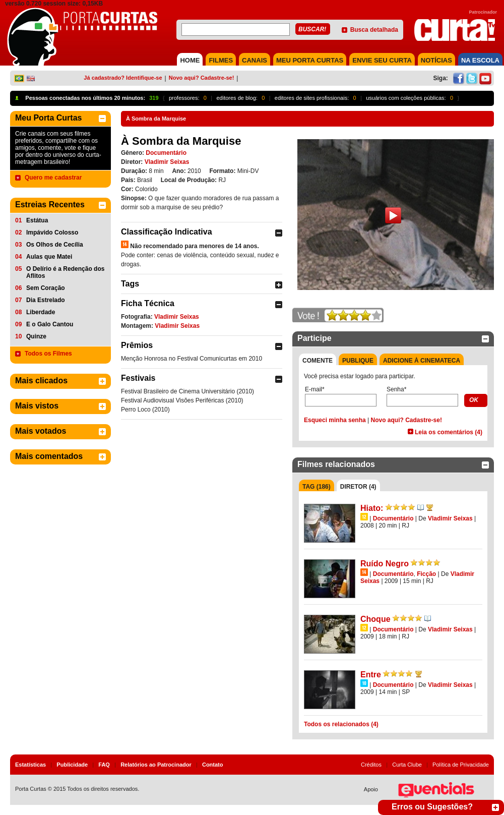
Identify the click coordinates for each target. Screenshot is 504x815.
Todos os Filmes (48, 354)
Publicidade (72, 765)
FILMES (221, 60)
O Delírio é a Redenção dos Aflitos (65, 272)
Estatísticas (30, 765)
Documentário (166, 153)
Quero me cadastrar (53, 178)
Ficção (426, 574)
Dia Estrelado (46, 300)
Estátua (37, 220)
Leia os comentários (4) (449, 432)
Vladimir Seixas (167, 162)
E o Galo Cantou (50, 324)
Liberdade (41, 312)
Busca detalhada (374, 30)
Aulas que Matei (49, 257)
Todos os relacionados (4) (341, 724)
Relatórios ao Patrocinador (156, 765)
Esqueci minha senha (335, 420)
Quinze (36, 336)
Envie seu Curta (382, 60)
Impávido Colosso (52, 232)
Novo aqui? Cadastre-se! (202, 78)
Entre (371, 675)
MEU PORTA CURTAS (310, 60)
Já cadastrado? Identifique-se (123, 78)
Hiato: (372, 508)
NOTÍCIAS (436, 60)
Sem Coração (46, 288)
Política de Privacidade (461, 765)
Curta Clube (407, 765)
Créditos (371, 765)
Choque (375, 619)
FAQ (104, 765)
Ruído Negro (385, 564)
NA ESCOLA (480, 60)
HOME (190, 60)
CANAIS (255, 60)
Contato (213, 765)
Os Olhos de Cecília (55, 245)
